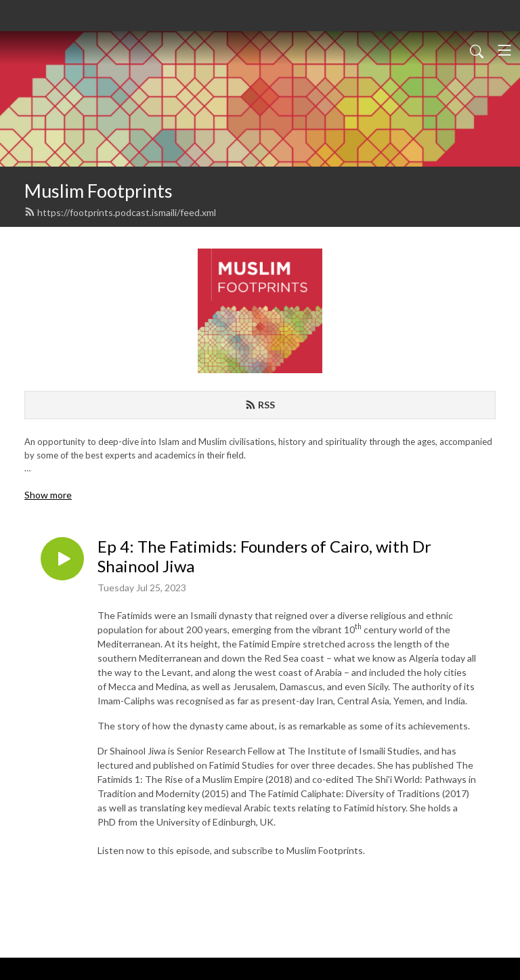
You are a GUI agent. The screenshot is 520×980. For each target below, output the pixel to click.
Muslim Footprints (99, 191)
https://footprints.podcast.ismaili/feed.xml (120, 212)
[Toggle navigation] (504, 50)
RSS (260, 405)
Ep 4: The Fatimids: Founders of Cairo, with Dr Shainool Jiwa (264, 556)
